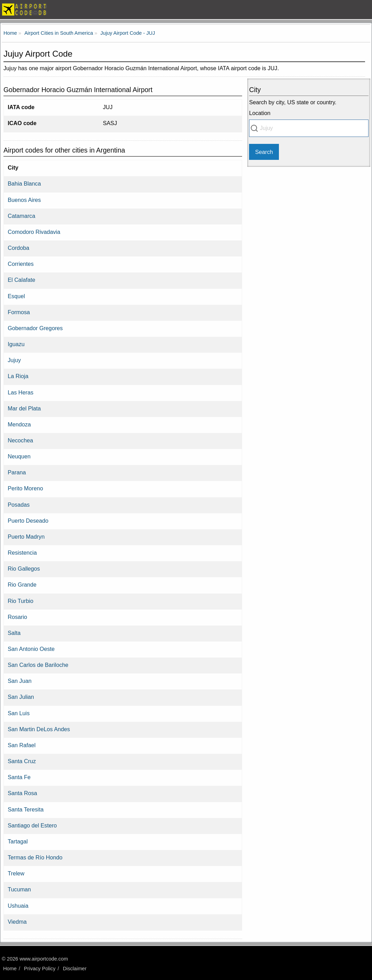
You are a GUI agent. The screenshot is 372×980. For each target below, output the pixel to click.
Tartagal (18, 841)
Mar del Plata (24, 408)
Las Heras (20, 392)
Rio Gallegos (24, 569)
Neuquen (19, 456)
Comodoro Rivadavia (34, 232)
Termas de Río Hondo (35, 857)
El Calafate (21, 280)
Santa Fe (19, 777)
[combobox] (309, 128)
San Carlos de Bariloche (38, 665)
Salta (14, 633)
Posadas (19, 505)
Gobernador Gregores (35, 328)
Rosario (17, 617)
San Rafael (22, 745)
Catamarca (21, 216)
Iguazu (16, 344)
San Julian (21, 697)
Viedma (17, 922)
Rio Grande (22, 585)
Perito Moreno (25, 488)
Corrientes (21, 264)
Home (10, 969)
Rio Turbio (20, 601)
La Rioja (18, 376)
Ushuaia (18, 906)
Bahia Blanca (24, 183)
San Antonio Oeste (31, 649)
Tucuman (19, 889)
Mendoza (19, 424)
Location (260, 113)
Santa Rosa (22, 793)
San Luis (19, 713)
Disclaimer (75, 969)
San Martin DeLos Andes (39, 729)
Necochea (20, 440)
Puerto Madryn (26, 537)
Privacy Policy (40, 969)
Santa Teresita (26, 809)
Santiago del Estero (32, 825)
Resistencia (22, 553)
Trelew (16, 873)
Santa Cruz (22, 761)
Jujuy (14, 360)
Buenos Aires (24, 200)
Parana (17, 472)
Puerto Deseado (28, 521)
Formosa (19, 312)
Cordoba (18, 248)
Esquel (16, 296)
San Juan (19, 681)
